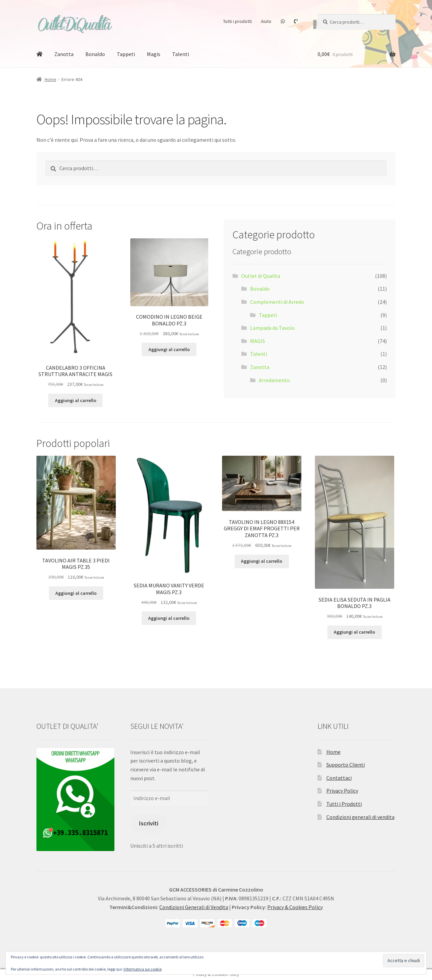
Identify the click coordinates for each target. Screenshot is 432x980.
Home (50, 79)
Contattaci (339, 778)
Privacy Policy (342, 791)
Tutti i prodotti (237, 21)
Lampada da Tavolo (272, 328)
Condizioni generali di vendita (360, 817)
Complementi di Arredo (277, 302)
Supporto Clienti (346, 765)
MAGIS (258, 341)
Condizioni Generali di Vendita (194, 907)
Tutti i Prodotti (344, 804)
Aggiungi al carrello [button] (76, 400)
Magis (154, 54)
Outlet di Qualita (261, 276)
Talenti (181, 54)
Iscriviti (149, 823)
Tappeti (126, 54)
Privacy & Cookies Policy (295, 907)
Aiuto (266, 21)
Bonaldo (95, 54)
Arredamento (274, 380)
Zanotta (64, 54)
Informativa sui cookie (143, 969)
